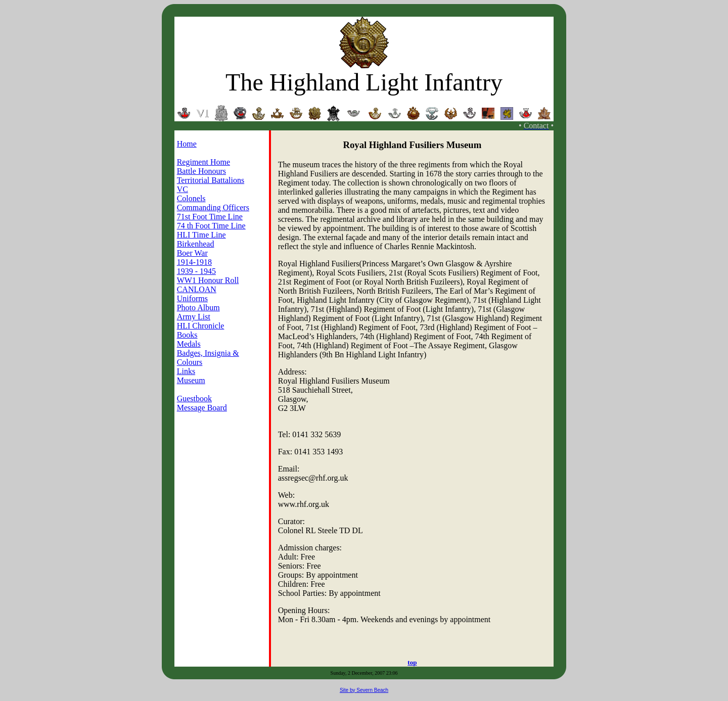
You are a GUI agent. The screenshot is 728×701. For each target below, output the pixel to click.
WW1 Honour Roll (208, 280)
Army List (194, 317)
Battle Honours (201, 171)
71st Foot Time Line (210, 217)
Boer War (192, 253)
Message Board (202, 408)
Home (187, 144)
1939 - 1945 (196, 271)
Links (186, 371)
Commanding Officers (213, 207)
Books (187, 335)
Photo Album (198, 308)
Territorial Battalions (211, 180)
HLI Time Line (201, 235)
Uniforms (192, 298)
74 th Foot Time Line (211, 226)
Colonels (191, 198)
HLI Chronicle (201, 326)
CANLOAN (197, 289)
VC (183, 189)
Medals (189, 344)
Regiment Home (203, 162)
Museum (191, 380)
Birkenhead (196, 244)
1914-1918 (194, 262)
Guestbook (194, 399)
